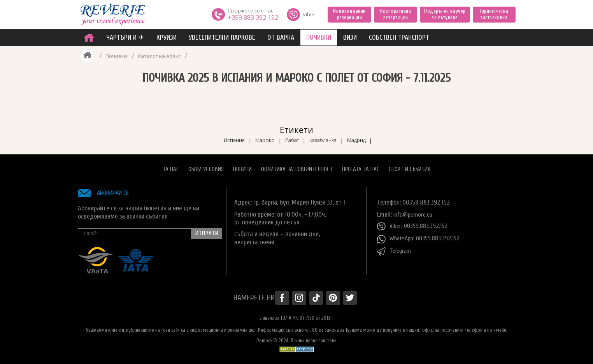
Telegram (395, 248)
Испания (221, 136)
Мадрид (369, 136)
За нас (171, 166)
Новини (242, 166)
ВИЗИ (350, 38)
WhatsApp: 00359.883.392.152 (421, 236)
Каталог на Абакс (160, 56)
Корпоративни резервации (396, 14)
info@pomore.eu (415, 211)
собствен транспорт (399, 38)
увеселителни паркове (222, 38)
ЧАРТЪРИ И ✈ (125, 38)
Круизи (167, 38)
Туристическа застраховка (494, 14)
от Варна (281, 38)
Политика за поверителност (297, 166)
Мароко (258, 136)
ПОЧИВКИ (319, 38)
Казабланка (329, 136)
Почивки (116, 56)
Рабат (291, 136)
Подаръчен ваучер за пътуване (445, 14)
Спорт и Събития (410, 166)
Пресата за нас (361, 166)
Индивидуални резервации (349, 14)
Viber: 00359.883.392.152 (414, 223)
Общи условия (206, 166)
